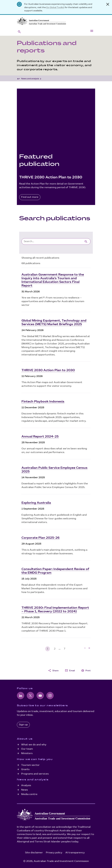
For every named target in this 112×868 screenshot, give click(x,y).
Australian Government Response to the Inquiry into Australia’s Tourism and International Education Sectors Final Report (53, 280)
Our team (27, 749)
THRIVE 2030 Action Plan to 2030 (48, 370)
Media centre (29, 794)
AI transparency (75, 853)
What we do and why (34, 745)
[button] (19, 32)
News (24, 790)
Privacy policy (54, 853)
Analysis (26, 785)
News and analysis (30, 79)
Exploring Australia (36, 503)
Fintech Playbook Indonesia (43, 402)
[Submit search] (86, 241)
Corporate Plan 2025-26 (41, 538)
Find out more (30, 197)
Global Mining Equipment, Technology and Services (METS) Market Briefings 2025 (54, 322)
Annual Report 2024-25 (40, 437)
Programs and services (35, 774)
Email (70, 671)
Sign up (23, 725)
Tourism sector (30, 765)
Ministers (27, 753)
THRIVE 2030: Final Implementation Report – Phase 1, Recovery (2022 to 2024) (55, 610)
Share (53, 671)
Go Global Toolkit (55, 7)
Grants (25, 769)
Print (86, 671)
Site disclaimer (34, 853)
